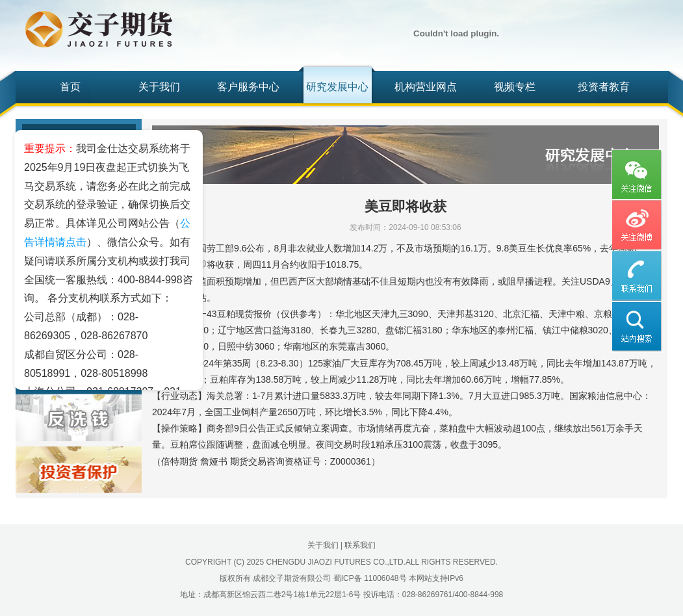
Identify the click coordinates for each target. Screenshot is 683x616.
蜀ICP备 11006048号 (370, 578)
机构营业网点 (426, 87)
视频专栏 (515, 87)
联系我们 (360, 545)
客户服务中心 (248, 87)
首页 (70, 87)
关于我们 (159, 87)
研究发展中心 (337, 87)
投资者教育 (604, 87)
